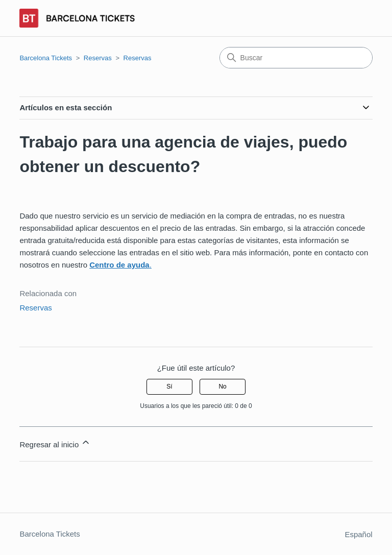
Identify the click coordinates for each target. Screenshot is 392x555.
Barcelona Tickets (46, 58)
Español (358, 534)
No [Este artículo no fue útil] (222, 387)
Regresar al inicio (55, 443)
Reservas (98, 58)
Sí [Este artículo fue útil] (169, 387)
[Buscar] (296, 58)
